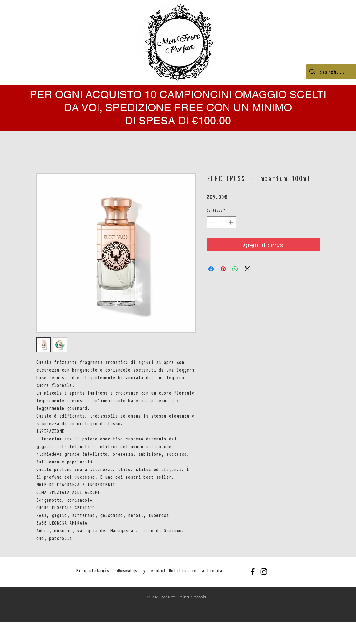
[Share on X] (247, 269)
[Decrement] (212, 222)
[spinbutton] (222, 222)
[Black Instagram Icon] (264, 572)
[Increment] (231, 222)
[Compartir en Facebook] (211, 269)
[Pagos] (103, 570)
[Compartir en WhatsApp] (235, 269)
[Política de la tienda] (195, 570)
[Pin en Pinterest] (223, 269)
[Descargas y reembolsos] (146, 570)
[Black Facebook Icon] (253, 572)
